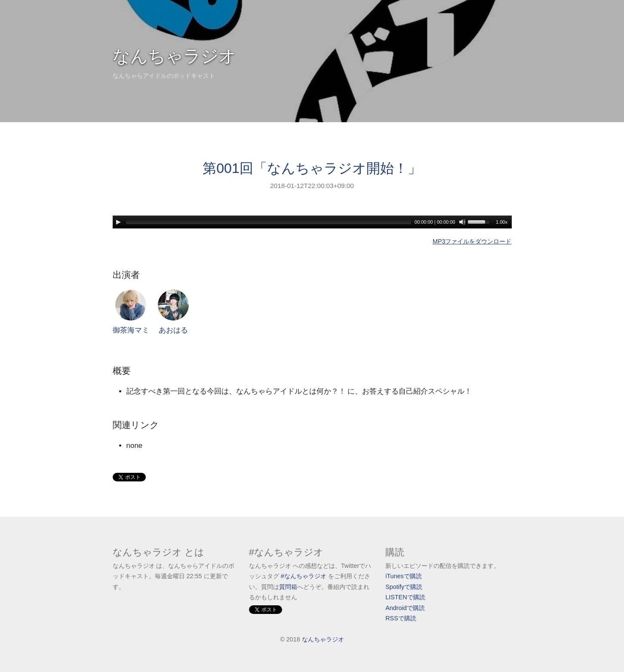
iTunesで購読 (404, 576)
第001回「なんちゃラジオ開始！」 (312, 168)
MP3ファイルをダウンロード (472, 241)
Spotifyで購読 (404, 587)
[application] (312, 222)
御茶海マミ (131, 312)
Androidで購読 (405, 608)
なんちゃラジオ (174, 56)
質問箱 (288, 587)
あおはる (173, 312)
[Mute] (462, 222)
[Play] (118, 222)
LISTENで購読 (405, 597)
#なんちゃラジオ (304, 576)
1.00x (502, 222)
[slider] (269, 222)
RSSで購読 (401, 618)
